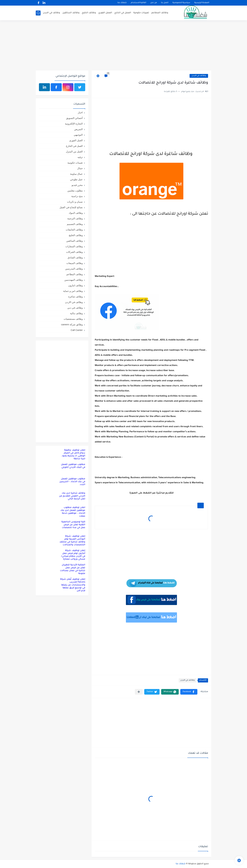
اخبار (80, 112)
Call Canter (77, 330)
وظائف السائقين (71, 13)
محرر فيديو (77, 185)
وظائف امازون (75, 285)
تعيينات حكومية (141, 13)
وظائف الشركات (74, 252)
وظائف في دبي (75, 308)
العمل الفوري (105, 13)
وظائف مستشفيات (73, 319)
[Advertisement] (123, 46)
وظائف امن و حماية (73, 291)
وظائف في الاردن (51, 13)
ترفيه (80, 157)
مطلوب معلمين (75, 191)
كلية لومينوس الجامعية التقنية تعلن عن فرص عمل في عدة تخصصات (73, 525)
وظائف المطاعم (160, 13)
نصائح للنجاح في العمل (71, 207)
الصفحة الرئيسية (202, 3)
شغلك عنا (122, 3)
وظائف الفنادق (75, 257)
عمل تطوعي (76, 179)
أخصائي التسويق (74, 118)
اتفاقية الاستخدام (138, 3)
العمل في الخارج (123, 13)
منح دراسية (77, 196)
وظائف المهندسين (73, 280)
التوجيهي (78, 135)
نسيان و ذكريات (75, 202)
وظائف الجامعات (74, 230)
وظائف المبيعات (75, 263)
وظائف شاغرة (75, 297)
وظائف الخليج (89, 13)
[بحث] (38, 13)
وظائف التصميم (75, 224)
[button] (189, 692)
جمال (80, 168)
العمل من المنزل (74, 151)
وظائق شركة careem (72, 324)
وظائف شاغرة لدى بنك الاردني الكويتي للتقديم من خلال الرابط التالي (72, 496)
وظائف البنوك (76, 213)
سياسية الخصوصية (181, 3)
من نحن (154, 3)
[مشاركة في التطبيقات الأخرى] (139, 692)
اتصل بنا (165, 3)
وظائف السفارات (74, 246)
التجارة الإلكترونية (74, 124)
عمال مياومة (76, 174)
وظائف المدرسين (74, 269)
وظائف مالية (76, 313)
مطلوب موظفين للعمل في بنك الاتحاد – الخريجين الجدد (72, 482)
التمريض (78, 129)
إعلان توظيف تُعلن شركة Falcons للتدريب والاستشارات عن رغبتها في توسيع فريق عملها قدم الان (73, 585)
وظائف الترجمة (75, 218)
